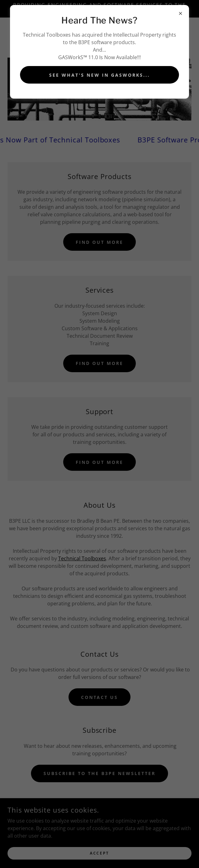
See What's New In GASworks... (99, 75)
